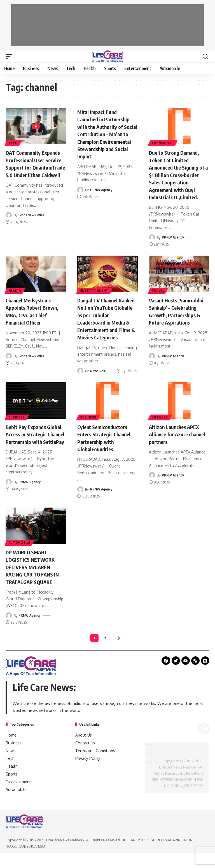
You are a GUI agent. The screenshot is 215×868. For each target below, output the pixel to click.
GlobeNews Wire (32, 222)
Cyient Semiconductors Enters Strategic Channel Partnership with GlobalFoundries (107, 443)
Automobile (163, 143)
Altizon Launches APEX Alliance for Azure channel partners (177, 440)
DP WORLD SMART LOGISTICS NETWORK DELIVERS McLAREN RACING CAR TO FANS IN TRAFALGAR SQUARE (35, 579)
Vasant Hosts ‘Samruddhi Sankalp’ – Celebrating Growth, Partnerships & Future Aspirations (176, 321)
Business (17, 423)
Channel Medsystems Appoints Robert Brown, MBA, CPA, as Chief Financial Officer (35, 317)
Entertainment (95, 297)
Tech (13, 143)
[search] (205, 56)
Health (15, 297)
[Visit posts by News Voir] (80, 376)
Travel (158, 297)
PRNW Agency (101, 196)
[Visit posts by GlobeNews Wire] (9, 222)
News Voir (98, 376)
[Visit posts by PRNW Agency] (80, 196)
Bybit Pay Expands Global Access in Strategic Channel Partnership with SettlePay (28, 447)
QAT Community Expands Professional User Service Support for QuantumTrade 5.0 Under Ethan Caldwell (36, 167)
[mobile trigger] (10, 56)
